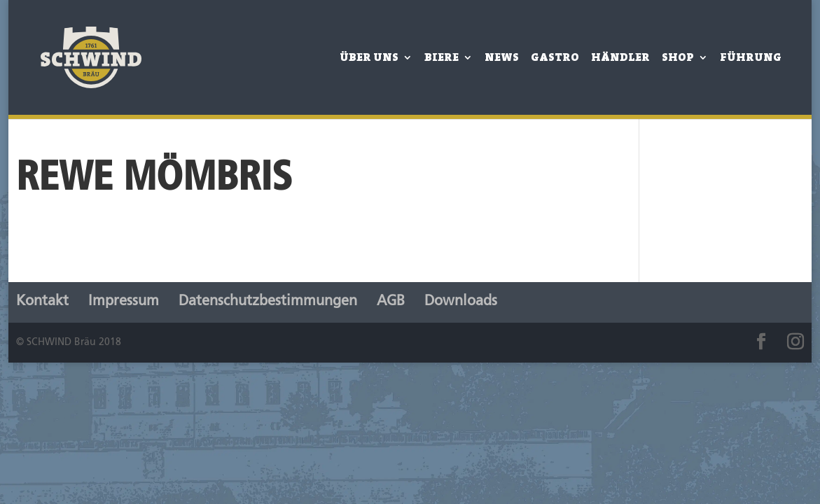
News (502, 58)
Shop (678, 58)
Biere (442, 58)
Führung (751, 58)
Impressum (124, 302)
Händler (620, 58)
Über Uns (369, 58)
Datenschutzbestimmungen (268, 302)
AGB (391, 302)
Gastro (555, 58)
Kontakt (42, 302)
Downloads (461, 302)
